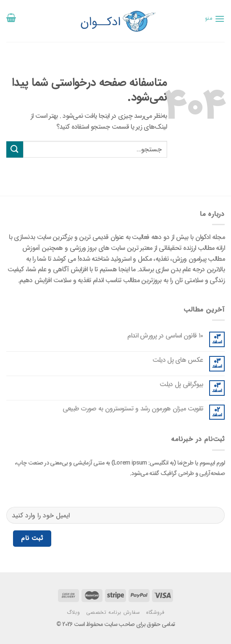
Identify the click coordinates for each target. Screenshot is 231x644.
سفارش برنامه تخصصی (113, 612)
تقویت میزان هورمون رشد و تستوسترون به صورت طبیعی (133, 409)
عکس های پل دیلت (178, 360)
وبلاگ (73, 612)
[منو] (215, 19)
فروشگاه (155, 612)
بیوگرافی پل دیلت (181, 384)
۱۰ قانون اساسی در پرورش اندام (165, 336)
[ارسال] (15, 149)
